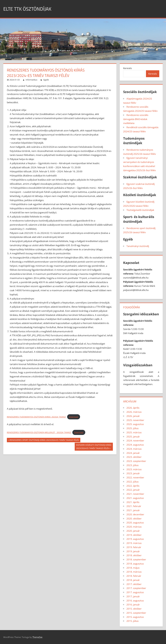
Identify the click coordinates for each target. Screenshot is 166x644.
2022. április (133, 486)
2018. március (134, 572)
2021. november (135, 494)
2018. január (133, 580)
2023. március (134, 469)
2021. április (133, 502)
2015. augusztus (135, 617)
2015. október (134, 609)
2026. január (133, 416)
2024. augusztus (135, 445)
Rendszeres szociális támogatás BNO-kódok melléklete (136, 119)
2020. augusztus (135, 523)
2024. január (133, 453)
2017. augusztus (135, 592)
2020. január (133, 531)
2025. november (135, 420)
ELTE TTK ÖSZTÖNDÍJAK (28, 9)
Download (74, 417)
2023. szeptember (136, 461)
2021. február (134, 506)
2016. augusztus (135, 601)
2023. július (132, 465)
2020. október (134, 519)
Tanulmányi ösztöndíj (138, 246)
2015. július (132, 621)
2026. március (134, 412)
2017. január (133, 596)
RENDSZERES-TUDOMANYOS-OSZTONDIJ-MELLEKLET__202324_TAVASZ (39, 432)
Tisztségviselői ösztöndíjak (140, 210)
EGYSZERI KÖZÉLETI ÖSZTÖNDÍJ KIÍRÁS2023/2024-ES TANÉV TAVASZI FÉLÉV (94, 446)
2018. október (134, 555)
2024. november (135, 441)
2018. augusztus (135, 564)
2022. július (132, 482)
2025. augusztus (135, 424)
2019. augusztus (135, 539)
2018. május (133, 568)
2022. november (135, 477)
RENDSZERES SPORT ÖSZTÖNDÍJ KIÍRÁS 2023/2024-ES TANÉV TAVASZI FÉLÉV (44, 440)
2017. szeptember (136, 588)
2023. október (134, 457)
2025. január (133, 437)
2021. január (133, 510)
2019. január (133, 551)
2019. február (134, 547)
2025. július (132, 428)
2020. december (135, 514)
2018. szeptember (136, 559)
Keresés (127, 68)
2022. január (133, 490)
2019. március (134, 543)
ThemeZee (37, 637)
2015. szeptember (136, 613)
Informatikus (32, 80)
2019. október (134, 535)
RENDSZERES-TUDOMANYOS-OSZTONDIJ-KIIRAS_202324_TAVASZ (36, 417)
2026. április (133, 408)
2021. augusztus (135, 498)
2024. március (134, 449)
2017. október (134, 584)
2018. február (134, 576)
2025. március (134, 432)
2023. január (133, 473)
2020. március (134, 527)
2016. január (133, 605)
